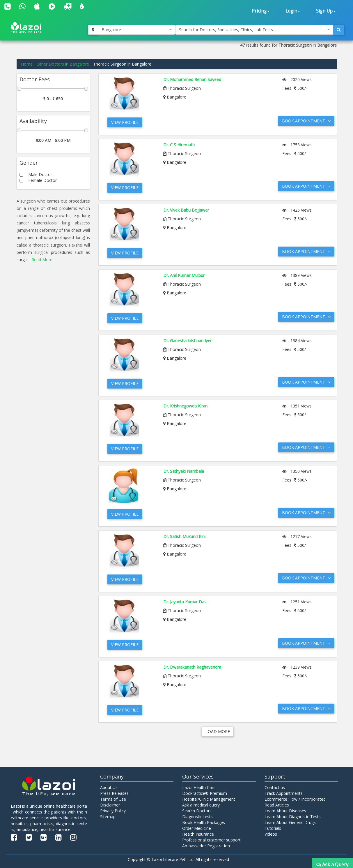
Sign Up (326, 11)
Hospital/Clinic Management (209, 799)
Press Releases (114, 793)
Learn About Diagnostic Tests (293, 817)
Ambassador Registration (206, 846)
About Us (109, 787)
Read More (42, 260)
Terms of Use (113, 799)
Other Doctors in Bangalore (63, 64)
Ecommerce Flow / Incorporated (295, 799)
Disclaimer (110, 805)
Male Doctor (40, 174)
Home (27, 64)
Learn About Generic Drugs (290, 822)
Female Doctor (42, 180)
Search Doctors (197, 811)
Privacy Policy (113, 811)
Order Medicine (197, 828)
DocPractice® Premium (205, 793)
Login (293, 11)
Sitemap (108, 817)
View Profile (125, 122)
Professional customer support (211, 840)
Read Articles (277, 805)
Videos (271, 834)
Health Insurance (198, 834)
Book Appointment (306, 121)
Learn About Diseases (285, 811)
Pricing (261, 11)
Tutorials (273, 828)
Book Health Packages (204, 822)
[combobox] (136, 30)
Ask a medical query (201, 805)
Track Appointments (284, 793)
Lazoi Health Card (199, 787)
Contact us (275, 787)
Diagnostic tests (197, 817)
